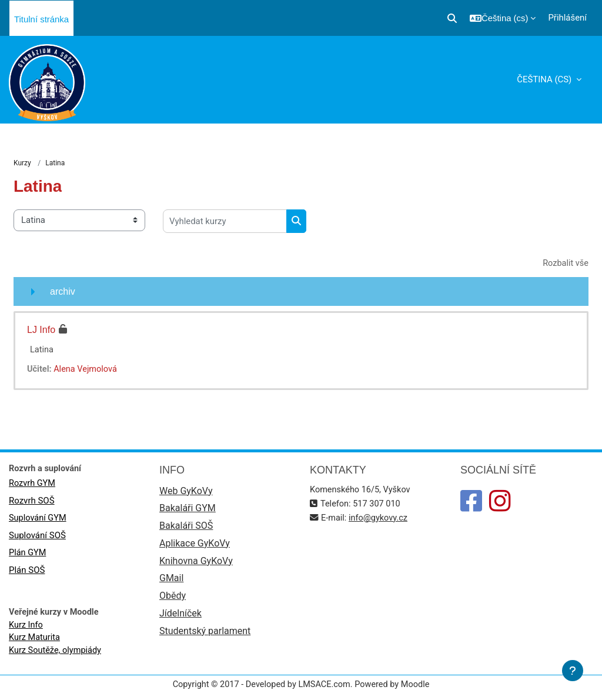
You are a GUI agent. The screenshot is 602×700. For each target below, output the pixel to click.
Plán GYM (28, 555)
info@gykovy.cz (380, 519)
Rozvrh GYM (33, 485)
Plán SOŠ (27, 572)
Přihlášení (567, 18)
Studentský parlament (205, 635)
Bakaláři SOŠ (186, 528)
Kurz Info (26, 628)
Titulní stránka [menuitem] (41, 19)
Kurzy (22, 164)
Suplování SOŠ (37, 537)
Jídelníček (180, 617)
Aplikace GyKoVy (195, 546)
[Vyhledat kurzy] (225, 222)
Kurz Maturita (35, 641)
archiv (63, 292)
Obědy (173, 600)
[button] (452, 18)
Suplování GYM (38, 519)
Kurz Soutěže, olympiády (56, 654)
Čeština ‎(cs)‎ (545, 79)
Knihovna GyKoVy (196, 564)
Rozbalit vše (565, 264)
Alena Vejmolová (87, 371)
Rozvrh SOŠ (32, 502)
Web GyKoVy (186, 492)
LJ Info (41, 330)
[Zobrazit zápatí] (573, 671)
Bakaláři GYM (188, 510)
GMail (171, 581)
